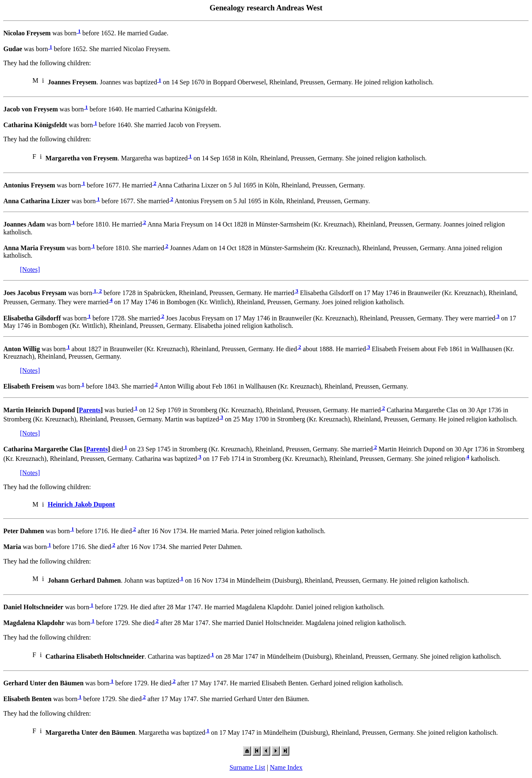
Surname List (247, 767)
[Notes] (30, 270)
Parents (90, 410)
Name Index (286, 767)
